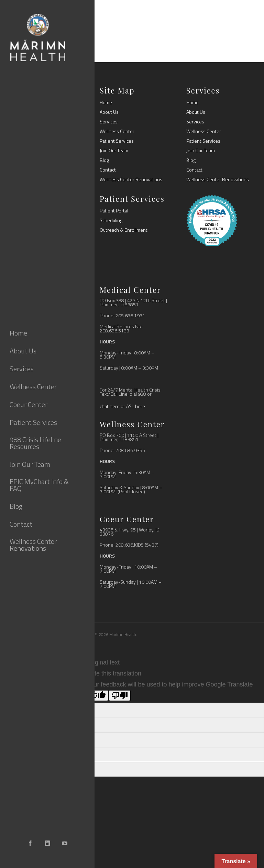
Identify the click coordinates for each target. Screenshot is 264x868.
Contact (108, 170)
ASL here (136, 406)
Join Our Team (114, 151)
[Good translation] (98, 696)
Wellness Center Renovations (131, 179)
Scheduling (111, 220)
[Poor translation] (120, 696)
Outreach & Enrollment (124, 230)
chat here (110, 406)
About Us (109, 112)
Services (109, 122)
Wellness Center (117, 131)
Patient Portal (114, 211)
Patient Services (117, 141)
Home (106, 102)
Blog (104, 160)
